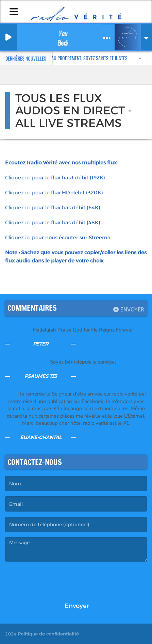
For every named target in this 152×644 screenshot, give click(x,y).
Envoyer (129, 310)
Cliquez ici (18, 178)
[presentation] (57, 580)
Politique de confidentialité (48, 634)
